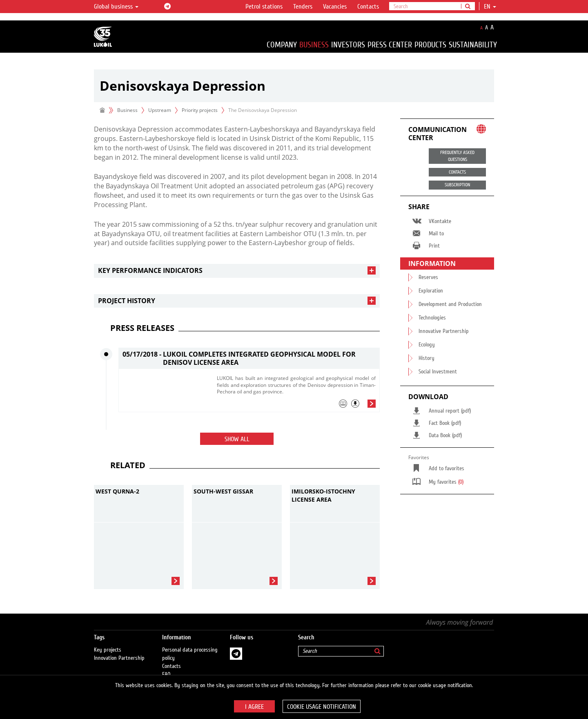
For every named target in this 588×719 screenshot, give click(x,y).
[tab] (237, 271)
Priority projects (200, 110)
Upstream (160, 110)
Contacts (368, 7)
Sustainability (473, 45)
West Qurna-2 (117, 491)
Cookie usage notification (322, 707)
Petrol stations (264, 7)
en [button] (490, 7)
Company (282, 45)
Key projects (108, 642)
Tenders (303, 7)
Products (430, 45)
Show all (237, 439)
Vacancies (335, 7)
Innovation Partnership (119, 650)
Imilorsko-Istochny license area (323, 495)
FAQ (166, 666)
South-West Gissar (223, 491)
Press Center (390, 45)
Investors (348, 45)
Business (314, 45)
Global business (116, 7)
